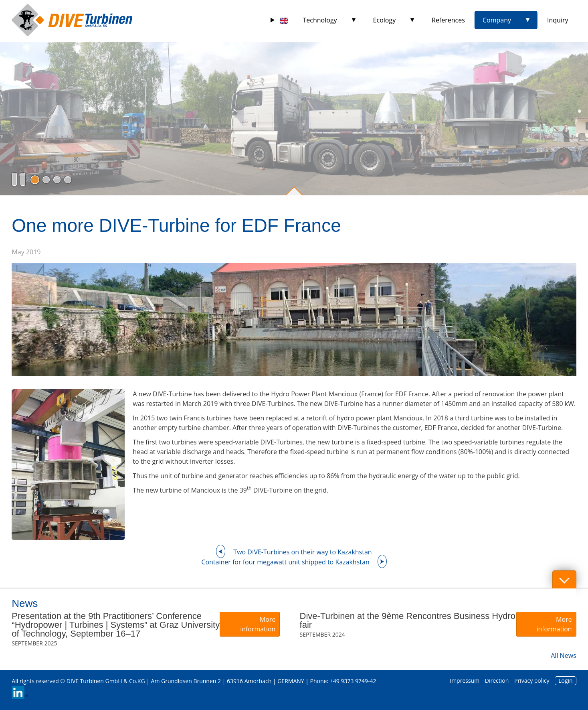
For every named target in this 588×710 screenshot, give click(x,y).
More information (258, 624)
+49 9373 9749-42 (353, 681)
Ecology (385, 20)
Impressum (465, 681)
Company (497, 20)
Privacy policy (532, 681)
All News (563, 655)
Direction (497, 681)
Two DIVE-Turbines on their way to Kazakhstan (302, 552)
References (448, 20)
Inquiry (558, 20)
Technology (320, 20)
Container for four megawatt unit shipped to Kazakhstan (285, 562)
